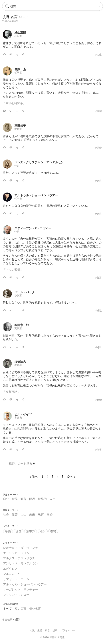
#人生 (99, 55)
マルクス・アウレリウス (19, 558)
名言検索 (7, 620)
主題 (40, 630)
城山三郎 (20, 33)
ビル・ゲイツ (23, 414)
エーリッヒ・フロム (16, 553)
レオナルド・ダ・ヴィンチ (21, 548)
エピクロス (10, 569)
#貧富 (99, 278)
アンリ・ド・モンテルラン (21, 563)
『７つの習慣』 (13, 270)
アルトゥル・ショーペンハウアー (36, 195)
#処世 (99, 181)
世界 (15, 499)
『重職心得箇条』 (14, 103)
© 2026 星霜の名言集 (52, 637)
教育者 (18, 365)
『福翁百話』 (11, 392)
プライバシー (68, 630)
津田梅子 (20, 126)
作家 (17, 166)
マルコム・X (11, 574)
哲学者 (18, 73)
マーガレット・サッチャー (21, 589)
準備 (8, 531)
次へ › (71, 477)
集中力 (31, 531)
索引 (47, 630)
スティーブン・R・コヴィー (33, 228)
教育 (23, 499)
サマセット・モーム (16, 579)
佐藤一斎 (20, 69)
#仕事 (99, 450)
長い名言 (35, 609)
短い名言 (21, 609)
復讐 (15, 515)
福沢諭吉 (20, 362)
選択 (43, 531)
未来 (32, 515)
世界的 (42, 499)
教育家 (18, 129)
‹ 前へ (34, 477)
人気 (32, 630)
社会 (6, 515)
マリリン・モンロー (16, 595)
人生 (52, 499)
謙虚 (19, 531)
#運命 (99, 148)
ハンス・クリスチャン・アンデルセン (39, 162)
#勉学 (99, 400)
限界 (32, 499)
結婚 (50, 515)
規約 (55, 630)
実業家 (18, 328)
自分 (6, 499)
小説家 (18, 36)
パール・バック (25, 292)
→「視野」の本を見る (19, 464)
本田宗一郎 (22, 325)
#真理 (99, 111)
